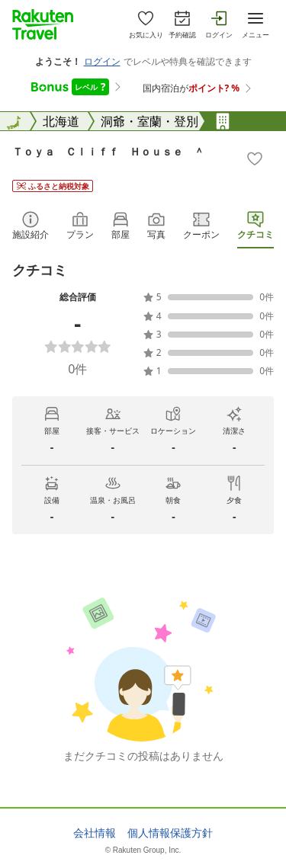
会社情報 (95, 833)
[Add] (255, 159)
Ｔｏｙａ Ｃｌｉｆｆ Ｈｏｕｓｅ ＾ (108, 151)
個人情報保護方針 (170, 833)
